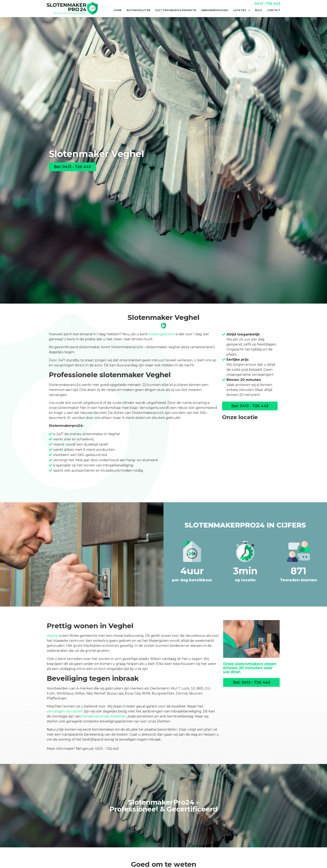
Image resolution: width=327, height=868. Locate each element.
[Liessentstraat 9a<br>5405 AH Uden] (250, 455)
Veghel (53, 636)
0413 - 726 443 (267, 4)
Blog (259, 10)
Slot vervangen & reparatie (176, 10)
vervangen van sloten (65, 711)
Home (118, 10)
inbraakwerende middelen (104, 716)
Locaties (242, 10)
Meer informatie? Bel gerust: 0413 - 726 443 (83, 749)
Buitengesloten (139, 10)
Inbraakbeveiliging (215, 10)
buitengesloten (162, 334)
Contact (274, 10)
